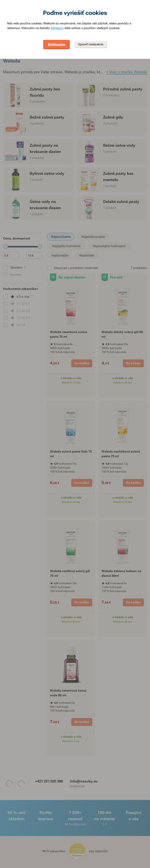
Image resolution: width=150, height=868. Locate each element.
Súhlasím (57, 28)
